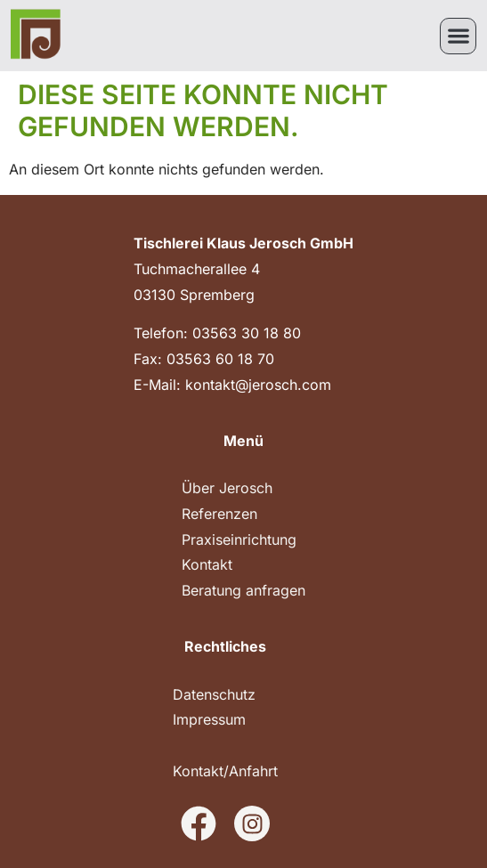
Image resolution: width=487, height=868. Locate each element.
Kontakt (207, 564)
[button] (458, 36)
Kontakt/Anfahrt (225, 771)
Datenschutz (214, 694)
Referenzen (219, 514)
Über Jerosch (227, 488)
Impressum (209, 719)
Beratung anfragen (243, 590)
